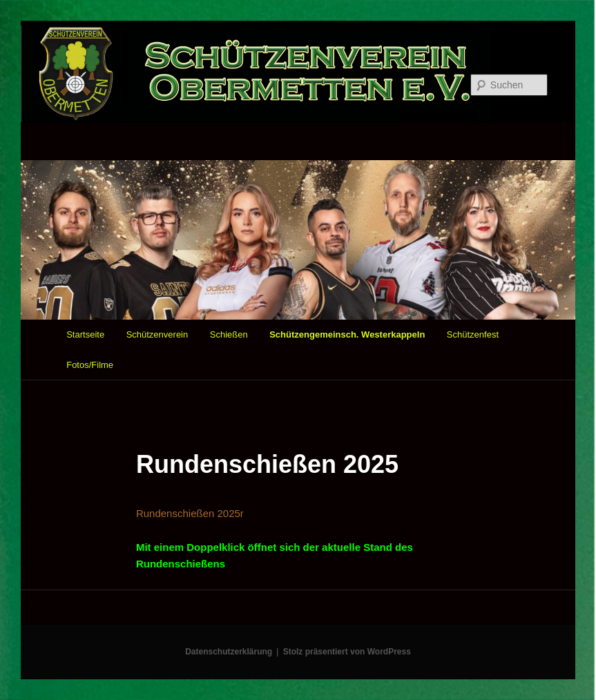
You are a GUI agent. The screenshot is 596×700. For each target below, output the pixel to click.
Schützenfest (473, 334)
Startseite (85, 334)
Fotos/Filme (90, 365)
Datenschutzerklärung (229, 652)
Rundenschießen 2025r (190, 513)
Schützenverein (157, 334)
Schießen (229, 334)
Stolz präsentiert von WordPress (347, 652)
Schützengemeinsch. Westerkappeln (347, 334)
